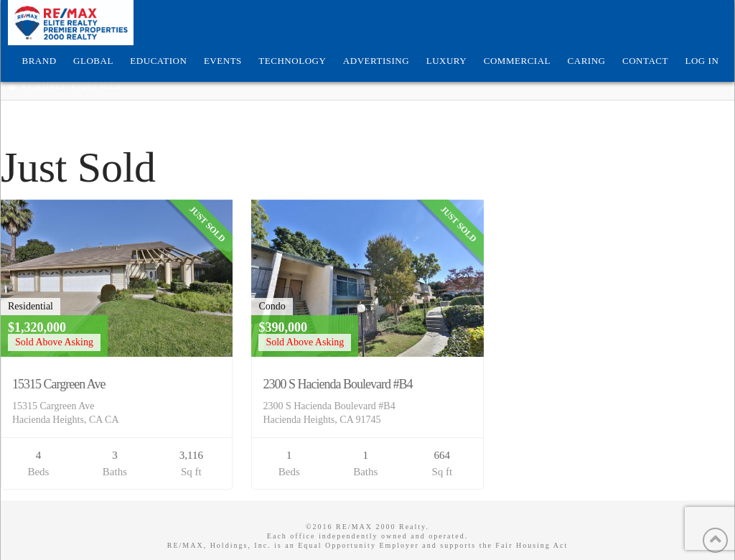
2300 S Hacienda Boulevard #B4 (337, 384)
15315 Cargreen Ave (58, 384)
